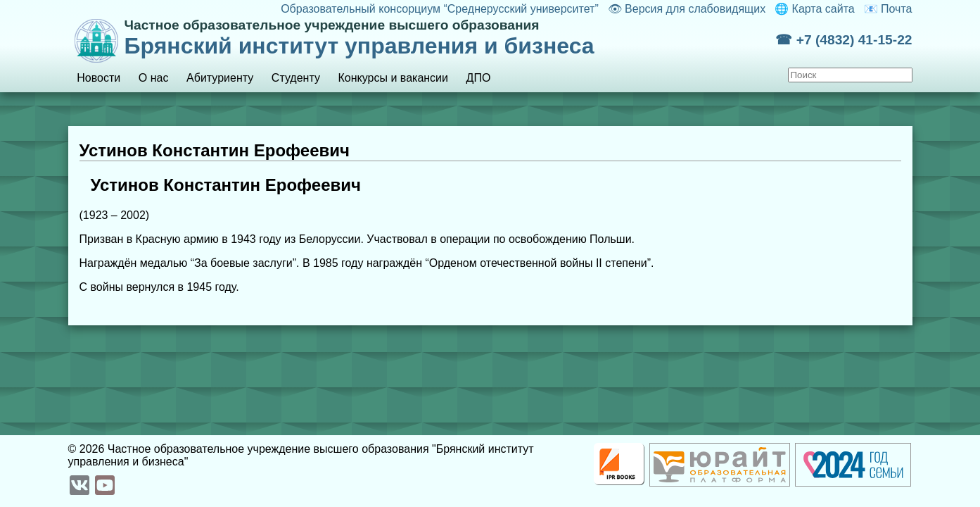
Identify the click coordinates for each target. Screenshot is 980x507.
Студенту (296, 78)
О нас (154, 78)
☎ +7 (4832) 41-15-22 (844, 40)
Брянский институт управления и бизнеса (450, 38)
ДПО (479, 78)
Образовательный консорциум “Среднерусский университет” (440, 9)
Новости (98, 78)
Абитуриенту (220, 78)
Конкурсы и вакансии (393, 78)
